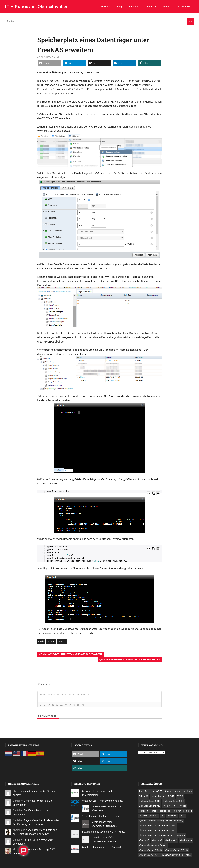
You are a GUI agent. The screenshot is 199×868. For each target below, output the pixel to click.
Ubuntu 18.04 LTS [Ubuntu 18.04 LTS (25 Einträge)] (147, 830)
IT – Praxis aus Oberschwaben (37, 6)
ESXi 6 (41, 641)
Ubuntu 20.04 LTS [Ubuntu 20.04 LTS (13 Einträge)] (167, 830)
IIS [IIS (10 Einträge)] (174, 806)
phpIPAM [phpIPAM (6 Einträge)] (154, 816)
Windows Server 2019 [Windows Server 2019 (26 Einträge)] (173, 855)
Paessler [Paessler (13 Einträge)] (143, 816)
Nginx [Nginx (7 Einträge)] (189, 811)
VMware (62, 641)
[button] (50, 63)
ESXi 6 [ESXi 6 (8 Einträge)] (180, 796)
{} (79, 704)
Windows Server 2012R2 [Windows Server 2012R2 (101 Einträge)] (176, 850)
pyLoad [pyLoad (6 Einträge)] (142, 821)
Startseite (106, 7)
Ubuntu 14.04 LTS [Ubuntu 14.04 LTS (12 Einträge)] (147, 826)
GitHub (168, 7)
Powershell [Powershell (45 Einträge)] (172, 816)
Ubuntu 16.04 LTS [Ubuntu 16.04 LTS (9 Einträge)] (167, 826)
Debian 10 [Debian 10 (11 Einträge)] (144, 796)
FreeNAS (51, 641)
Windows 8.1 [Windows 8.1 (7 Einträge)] (171, 840)
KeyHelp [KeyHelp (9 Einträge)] (182, 806)
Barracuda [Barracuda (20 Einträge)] (180, 791)
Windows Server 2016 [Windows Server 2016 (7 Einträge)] (149, 855)
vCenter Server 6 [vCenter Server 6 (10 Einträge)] (166, 835)
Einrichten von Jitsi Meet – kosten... (101, 816)
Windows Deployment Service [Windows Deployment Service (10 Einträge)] (153, 845)
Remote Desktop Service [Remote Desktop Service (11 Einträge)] (160, 821)
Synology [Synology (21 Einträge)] (179, 821)
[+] (84, 704)
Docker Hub (185, 7)
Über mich (151, 7)
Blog (119, 7)
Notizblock (134, 7)
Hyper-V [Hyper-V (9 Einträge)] (167, 806)
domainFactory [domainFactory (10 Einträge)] (158, 796)
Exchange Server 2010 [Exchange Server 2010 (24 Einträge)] (149, 801)
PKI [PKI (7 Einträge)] (163, 816)
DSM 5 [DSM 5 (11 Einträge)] (171, 796)
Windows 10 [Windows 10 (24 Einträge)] (186, 840)
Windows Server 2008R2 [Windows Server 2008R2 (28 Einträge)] (150, 850)
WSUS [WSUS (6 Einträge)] (188, 855)
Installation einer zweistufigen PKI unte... (104, 832)
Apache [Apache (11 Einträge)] (168, 791)
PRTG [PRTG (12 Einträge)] (183, 816)
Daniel (55, 57)
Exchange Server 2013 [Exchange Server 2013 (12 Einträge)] (173, 801)
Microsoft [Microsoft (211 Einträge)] (143, 811)
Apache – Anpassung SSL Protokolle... (103, 847)
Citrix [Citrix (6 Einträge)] (190, 791)
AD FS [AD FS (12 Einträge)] (159, 791)
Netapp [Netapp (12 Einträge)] (154, 811)
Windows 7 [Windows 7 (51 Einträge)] (144, 840)
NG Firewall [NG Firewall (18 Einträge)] (178, 811)
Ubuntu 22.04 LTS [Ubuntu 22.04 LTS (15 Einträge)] (147, 835)
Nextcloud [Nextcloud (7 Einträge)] (165, 811)
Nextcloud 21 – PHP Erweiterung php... (103, 801)
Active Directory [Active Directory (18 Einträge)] (146, 791)
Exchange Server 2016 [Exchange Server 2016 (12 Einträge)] (149, 806)
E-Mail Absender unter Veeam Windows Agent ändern (71, 655)
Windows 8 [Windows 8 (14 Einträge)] (157, 840)
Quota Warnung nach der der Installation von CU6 (129, 660)
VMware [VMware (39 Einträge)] (181, 835)
